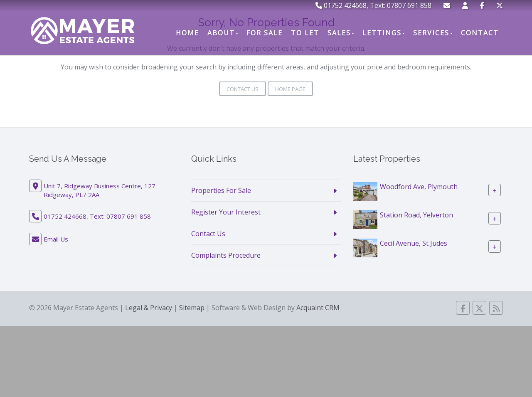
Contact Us (243, 89)
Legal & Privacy (149, 308)
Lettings (384, 33)
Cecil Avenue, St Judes (414, 243)
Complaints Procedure (226, 255)
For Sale (265, 33)
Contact (480, 33)
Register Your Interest (226, 212)
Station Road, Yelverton (416, 215)
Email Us (56, 239)
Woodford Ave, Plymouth (419, 187)
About (223, 33)
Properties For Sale (221, 190)
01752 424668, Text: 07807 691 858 (373, 5)
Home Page (290, 89)
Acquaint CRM (318, 308)
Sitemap (192, 308)
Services (433, 33)
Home (187, 33)
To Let (305, 33)
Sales (341, 33)
